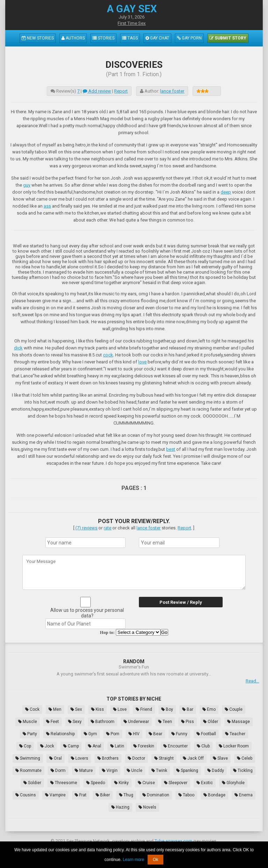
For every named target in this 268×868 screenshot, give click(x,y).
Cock (32, 709)
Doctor (136, 758)
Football (206, 734)
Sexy (75, 722)
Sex (76, 709)
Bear (155, 734)
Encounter (176, 746)
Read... (252, 681)
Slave (220, 758)
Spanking (187, 771)
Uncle (135, 771)
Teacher (235, 734)
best (171, 449)
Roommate (28, 771)
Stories (103, 38)
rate (107, 528)
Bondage (214, 795)
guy (27, 185)
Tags (130, 38)
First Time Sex (132, 23)
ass (47, 206)
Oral (55, 758)
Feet (53, 722)
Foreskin (144, 746)
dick (18, 348)
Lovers (80, 758)
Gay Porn (189, 38)
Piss (188, 722)
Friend (144, 709)
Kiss (98, 709)
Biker (103, 795)
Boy (167, 709)
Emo (209, 709)
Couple (234, 709)
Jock (47, 746)
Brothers (108, 758)
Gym (90, 734)
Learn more (133, 860)
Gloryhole (233, 783)
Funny (179, 734)
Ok (155, 860)
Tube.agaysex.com (173, 841)
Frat (81, 795)
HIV (134, 734)
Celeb (245, 758)
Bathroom (103, 722)
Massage (239, 722)
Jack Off (193, 758)
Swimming (28, 758)
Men (55, 709)
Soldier (32, 783)
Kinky (121, 783)
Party (30, 734)
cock (108, 355)
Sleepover (176, 783)
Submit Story (228, 38)
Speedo (96, 783)
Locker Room (234, 746)
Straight (164, 758)
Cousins (26, 795)
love (142, 362)
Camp (71, 746)
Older (211, 722)
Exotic (205, 783)
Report (121, 91)
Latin (117, 746)
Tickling (243, 771)
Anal (95, 746)
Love (120, 709)
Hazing (120, 807)
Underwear (136, 722)
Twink (159, 771)
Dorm (58, 771)
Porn (113, 734)
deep (226, 192)
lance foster (172, 91)
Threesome (64, 783)
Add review (97, 91)
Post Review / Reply (181, 602)
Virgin (110, 771)
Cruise (146, 783)
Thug (126, 795)
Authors (73, 38)
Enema (244, 795)
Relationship (60, 734)
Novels (147, 807)
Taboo (186, 795)
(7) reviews (86, 528)
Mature (84, 771)
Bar (188, 709)
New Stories (38, 38)
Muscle (28, 722)
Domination (156, 795)
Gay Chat (157, 38)
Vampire (55, 795)
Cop (25, 746)
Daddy (216, 771)
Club (203, 746)
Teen (165, 722)
